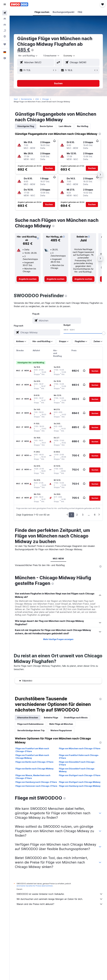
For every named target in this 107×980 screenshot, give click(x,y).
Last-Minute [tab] (65, 126)
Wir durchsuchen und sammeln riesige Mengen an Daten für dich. (60, 899)
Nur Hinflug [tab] (83, 126)
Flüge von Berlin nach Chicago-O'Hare (34, 762)
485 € (24, 50)
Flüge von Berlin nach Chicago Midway (34, 769)
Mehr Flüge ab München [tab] (61, 724)
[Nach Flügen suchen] (5, 13)
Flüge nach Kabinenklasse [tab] (30, 724)
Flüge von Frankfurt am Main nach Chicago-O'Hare (32, 750)
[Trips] (5, 44)
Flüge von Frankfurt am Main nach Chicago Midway (32, 757)
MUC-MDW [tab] (58, 559)
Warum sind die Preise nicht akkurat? (60, 904)
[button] (5, 4)
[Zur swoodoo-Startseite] (19, 4)
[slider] (104, 333)
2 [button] (77, 515)
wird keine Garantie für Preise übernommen (35, 886)
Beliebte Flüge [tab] (51, 718)
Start (16, 99)
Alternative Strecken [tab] (28, 718)
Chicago (45, 99)
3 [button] (83, 515)
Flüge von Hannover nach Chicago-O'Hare (36, 786)
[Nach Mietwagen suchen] (5, 25)
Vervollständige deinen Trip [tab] (31, 730)
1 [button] (71, 515)
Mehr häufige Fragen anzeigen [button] (58, 639)
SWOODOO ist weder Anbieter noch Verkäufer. (60, 894)
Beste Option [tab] (46, 126)
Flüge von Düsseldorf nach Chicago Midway (77, 770)
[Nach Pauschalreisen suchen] (5, 30)
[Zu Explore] (5, 36)
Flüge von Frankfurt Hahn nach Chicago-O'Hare (79, 757)
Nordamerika (26, 99)
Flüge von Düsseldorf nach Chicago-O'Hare (77, 763)
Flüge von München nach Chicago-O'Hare (80, 748)
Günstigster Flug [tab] (26, 126)
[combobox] (69, 56)
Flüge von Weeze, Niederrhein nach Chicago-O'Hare (33, 777)
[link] (28, 279)
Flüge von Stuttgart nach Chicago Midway (80, 782)
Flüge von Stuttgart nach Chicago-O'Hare (80, 775)
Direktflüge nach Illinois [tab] (76, 718)
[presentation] (32, 50)
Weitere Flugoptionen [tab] (61, 730)
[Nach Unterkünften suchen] (5, 19)
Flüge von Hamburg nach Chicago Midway (80, 786)
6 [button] (95, 515)
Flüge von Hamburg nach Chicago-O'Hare (36, 782)
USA (37, 99)
